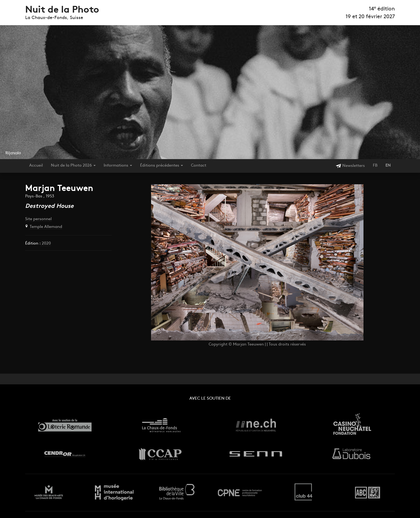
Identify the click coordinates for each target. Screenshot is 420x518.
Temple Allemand (46, 227)
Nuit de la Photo (62, 10)
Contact (199, 166)
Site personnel (38, 219)
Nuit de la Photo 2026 (73, 166)
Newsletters (350, 166)
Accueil (36, 166)
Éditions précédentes (162, 166)
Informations (118, 166)
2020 (46, 244)
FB (375, 166)
